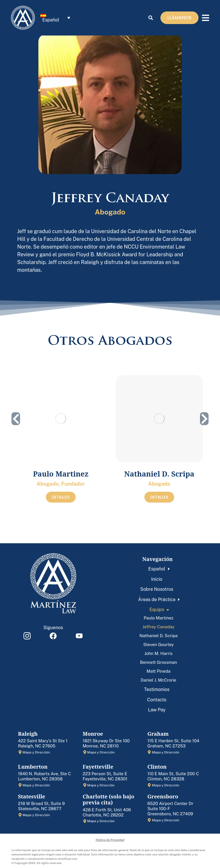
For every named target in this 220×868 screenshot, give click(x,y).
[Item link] (27, 636)
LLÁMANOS (179, 18)
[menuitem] (55, 19)
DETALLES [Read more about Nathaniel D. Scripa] (159, 497)
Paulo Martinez (61, 474)
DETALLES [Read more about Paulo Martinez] (61, 497)
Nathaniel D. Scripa (159, 474)
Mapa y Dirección (36, 752)
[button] (16, 419)
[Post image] (61, 419)
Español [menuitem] (51, 21)
